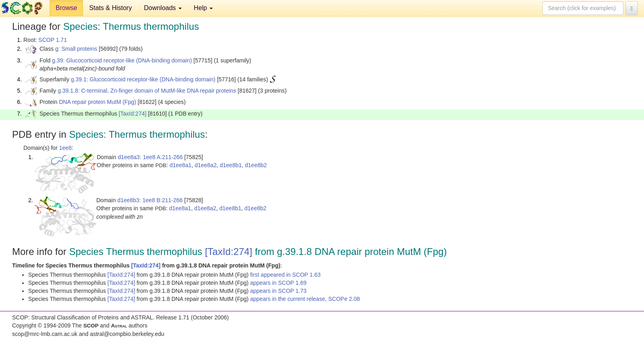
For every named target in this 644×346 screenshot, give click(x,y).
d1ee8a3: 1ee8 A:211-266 (150, 157)
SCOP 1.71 (53, 40)
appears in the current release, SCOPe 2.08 (305, 299)
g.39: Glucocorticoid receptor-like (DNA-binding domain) (122, 60)
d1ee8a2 (206, 165)
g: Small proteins (76, 49)
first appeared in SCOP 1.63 (286, 275)
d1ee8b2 (256, 165)
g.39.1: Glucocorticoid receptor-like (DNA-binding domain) (143, 79)
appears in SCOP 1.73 (278, 291)
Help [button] (203, 8)
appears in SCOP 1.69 (278, 283)
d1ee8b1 (231, 165)
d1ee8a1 (181, 165)
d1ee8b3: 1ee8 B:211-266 (150, 200)
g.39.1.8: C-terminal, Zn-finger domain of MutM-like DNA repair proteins (147, 91)
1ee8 (65, 148)
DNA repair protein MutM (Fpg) (97, 102)
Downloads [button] (163, 8)
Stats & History (110, 8)
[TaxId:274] (133, 114)
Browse (66, 8)
